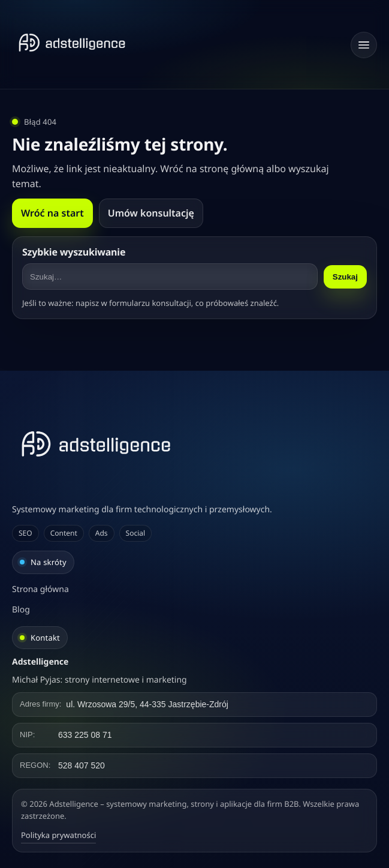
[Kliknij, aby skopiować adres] (194, 705)
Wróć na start (52, 213)
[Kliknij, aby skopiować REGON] (194, 766)
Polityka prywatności (58, 835)
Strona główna (40, 589)
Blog (21, 610)
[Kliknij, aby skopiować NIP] (194, 735)
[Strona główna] (72, 43)
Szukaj (345, 277)
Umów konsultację (151, 213)
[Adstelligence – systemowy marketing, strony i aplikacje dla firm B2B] (194, 444)
